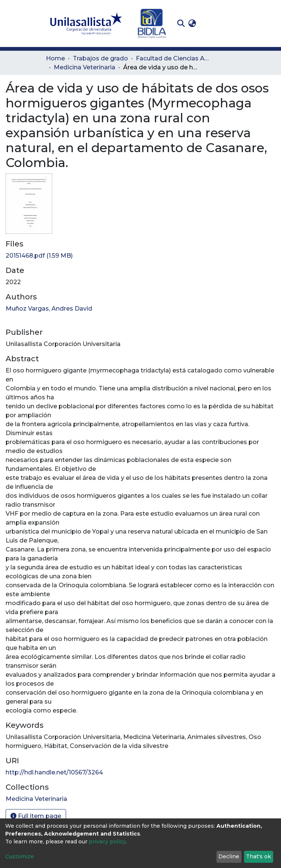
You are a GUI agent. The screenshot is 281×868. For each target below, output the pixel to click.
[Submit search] (181, 23)
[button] (192, 23)
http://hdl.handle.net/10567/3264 (54, 772)
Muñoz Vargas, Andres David (49, 309)
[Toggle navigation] (230, 23)
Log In (210, 23)
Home (55, 58)
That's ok (258, 856)
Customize (20, 856)
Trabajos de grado (100, 58)
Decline (229, 856)
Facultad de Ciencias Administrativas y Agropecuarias (173, 58)
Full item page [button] (36, 816)
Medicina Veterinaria (85, 67)
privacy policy (107, 842)
